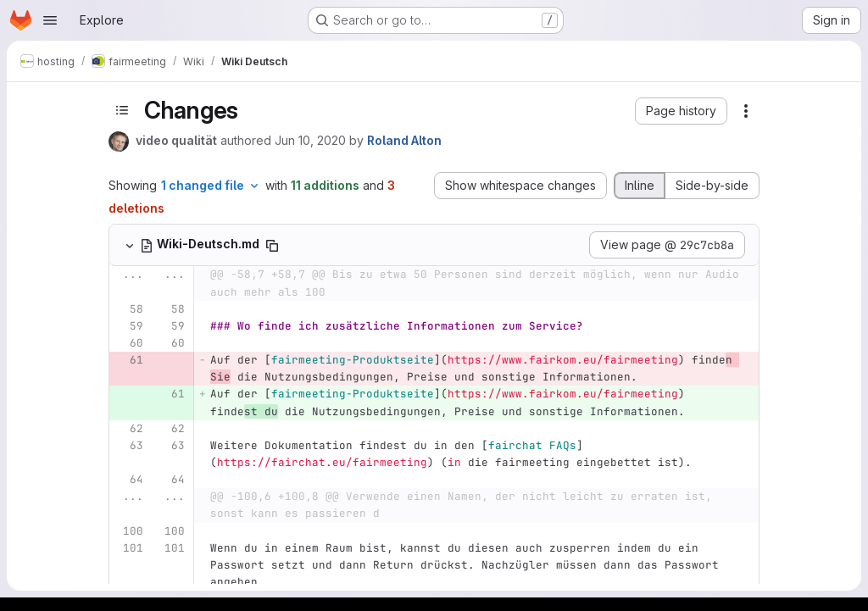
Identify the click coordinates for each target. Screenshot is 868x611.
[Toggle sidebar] (122, 110)
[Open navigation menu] (50, 20)
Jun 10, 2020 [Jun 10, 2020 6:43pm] (310, 140)
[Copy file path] (272, 246)
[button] (681, 111)
